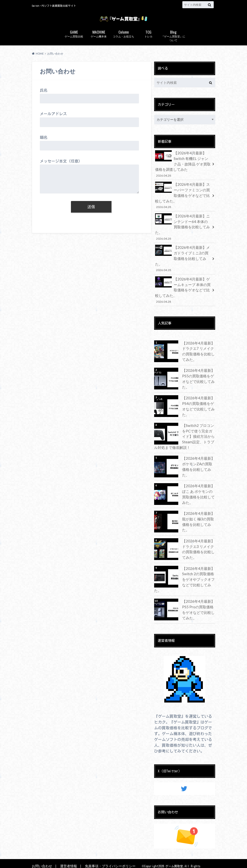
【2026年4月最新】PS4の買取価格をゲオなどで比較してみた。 (197, 395)
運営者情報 (66, 856)
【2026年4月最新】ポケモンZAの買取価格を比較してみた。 (198, 456)
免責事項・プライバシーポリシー (106, 856)
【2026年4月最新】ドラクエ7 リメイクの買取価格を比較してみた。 (199, 340)
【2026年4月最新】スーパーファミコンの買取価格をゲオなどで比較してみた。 (183, 201)
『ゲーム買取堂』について (173, 44)
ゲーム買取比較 (74, 42)
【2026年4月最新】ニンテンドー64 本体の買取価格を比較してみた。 (183, 229)
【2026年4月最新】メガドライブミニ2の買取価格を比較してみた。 (183, 254)
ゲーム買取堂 (175, 856)
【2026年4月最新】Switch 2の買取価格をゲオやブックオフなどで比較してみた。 (197, 570)
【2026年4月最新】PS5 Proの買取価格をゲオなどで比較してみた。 (197, 599)
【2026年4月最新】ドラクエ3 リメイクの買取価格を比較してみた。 (199, 540)
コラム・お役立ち (124, 42)
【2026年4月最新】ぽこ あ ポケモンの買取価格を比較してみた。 (198, 486)
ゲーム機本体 (99, 42)
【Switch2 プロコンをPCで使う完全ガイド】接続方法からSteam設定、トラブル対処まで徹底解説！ (184, 427)
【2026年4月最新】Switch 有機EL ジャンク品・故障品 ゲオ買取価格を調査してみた (183, 172)
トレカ (148, 42)
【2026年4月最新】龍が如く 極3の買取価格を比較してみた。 (199, 510)
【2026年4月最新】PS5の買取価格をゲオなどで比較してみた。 (197, 368)
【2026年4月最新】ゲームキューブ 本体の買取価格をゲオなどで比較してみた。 (183, 281)
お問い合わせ (41, 856)
